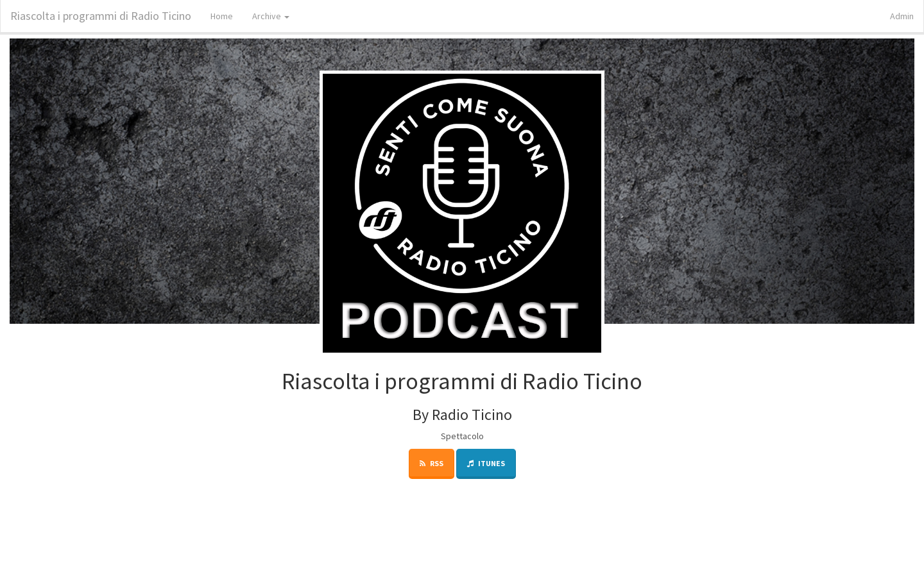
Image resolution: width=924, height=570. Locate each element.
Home (222, 16)
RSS (432, 463)
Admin (902, 16)
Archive (271, 16)
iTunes (486, 463)
